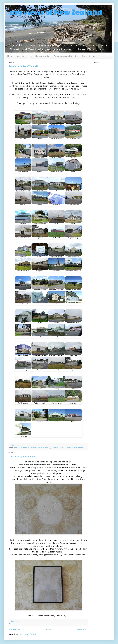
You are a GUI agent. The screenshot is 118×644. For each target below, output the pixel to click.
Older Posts (82, 630)
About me (22, 56)
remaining (47, 448)
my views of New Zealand (55, 12)
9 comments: (16, 621)
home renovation (21, 624)
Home (10, 56)
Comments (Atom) (28, 634)
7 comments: (16, 445)
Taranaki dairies (57, 448)
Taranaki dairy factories (74, 448)
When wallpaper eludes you (22, 456)
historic (24, 448)
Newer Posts (14, 630)
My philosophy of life (40, 56)
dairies (18, 448)
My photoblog (89, 56)
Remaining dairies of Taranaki (23, 66)
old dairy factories (35, 448)
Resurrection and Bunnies (66, 56)
